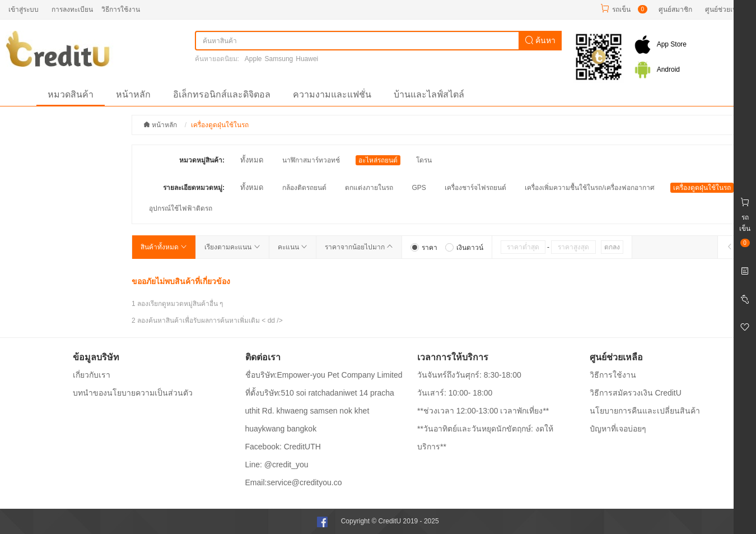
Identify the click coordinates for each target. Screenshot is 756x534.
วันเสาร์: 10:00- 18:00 (455, 393)
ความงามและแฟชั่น (332, 94)
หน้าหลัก (133, 94)
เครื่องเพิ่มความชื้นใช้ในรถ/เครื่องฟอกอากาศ (589, 188)
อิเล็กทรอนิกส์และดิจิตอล (222, 94)
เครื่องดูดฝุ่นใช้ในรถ (702, 188)
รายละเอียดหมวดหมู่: (194, 188)
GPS (419, 188)
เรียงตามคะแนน (232, 247)
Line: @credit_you (277, 465)
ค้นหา (540, 40)
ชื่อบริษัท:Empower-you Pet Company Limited (324, 375)
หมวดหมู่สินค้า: (202, 160)
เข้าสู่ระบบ (24, 10)
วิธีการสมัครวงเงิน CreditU (636, 393)
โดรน (424, 160)
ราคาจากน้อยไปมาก (359, 247)
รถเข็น (621, 10)
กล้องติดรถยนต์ (304, 188)
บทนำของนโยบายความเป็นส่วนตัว (133, 393)
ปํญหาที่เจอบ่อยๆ (618, 429)
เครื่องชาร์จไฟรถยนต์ (475, 188)
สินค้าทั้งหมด (164, 247)
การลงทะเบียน (72, 10)
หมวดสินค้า (71, 94)
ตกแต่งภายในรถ (369, 188)
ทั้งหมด (252, 160)
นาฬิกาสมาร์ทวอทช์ (311, 160)
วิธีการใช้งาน (121, 10)
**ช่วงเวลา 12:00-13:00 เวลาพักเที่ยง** (483, 411)
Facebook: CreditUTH (283, 447)
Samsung (279, 59)
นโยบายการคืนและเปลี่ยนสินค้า (645, 411)
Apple (253, 59)
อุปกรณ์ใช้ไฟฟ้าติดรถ (181, 208)
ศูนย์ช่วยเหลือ (725, 10)
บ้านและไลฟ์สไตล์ (429, 94)
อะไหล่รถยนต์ (378, 160)
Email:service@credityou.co (294, 482)
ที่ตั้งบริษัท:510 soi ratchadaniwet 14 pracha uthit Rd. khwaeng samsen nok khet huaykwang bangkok (320, 411)
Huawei (307, 59)
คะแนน (293, 247)
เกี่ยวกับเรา (92, 375)
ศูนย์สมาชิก (675, 10)
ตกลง (612, 247)
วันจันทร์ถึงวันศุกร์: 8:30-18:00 (469, 375)
